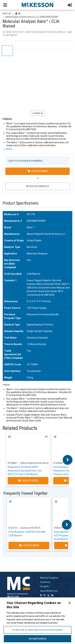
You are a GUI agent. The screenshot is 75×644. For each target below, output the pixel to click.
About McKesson (49, 591)
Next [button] (68, 460)
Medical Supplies (49, 578)
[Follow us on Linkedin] (52, 596)
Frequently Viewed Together (26, 493)
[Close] (69, 603)
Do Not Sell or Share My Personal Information (38, 630)
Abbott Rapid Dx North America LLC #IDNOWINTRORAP (32, 17)
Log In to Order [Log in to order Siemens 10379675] (29, 545)
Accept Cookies (37, 639)
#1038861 (12, 463)
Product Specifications (21, 203)
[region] (37, 621)
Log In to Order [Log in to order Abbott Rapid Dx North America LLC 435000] (28, 481)
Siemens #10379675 (30, 528)
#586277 (58, 528)
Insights (44, 586)
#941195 (7, 14)
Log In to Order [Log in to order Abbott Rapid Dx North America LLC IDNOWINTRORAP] (38, 171)
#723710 (13, 528)
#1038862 (58, 463)
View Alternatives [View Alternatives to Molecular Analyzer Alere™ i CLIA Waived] (37, 186)
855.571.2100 (13, 597)
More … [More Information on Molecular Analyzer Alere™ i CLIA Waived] (10, 149)
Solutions (45, 582)
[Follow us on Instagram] (44, 596)
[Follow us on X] (48, 596)
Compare (38, 113)
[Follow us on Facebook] (41, 596)
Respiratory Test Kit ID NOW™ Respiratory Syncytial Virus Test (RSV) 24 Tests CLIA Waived (25, 471)
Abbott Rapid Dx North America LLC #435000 (42, 463)
